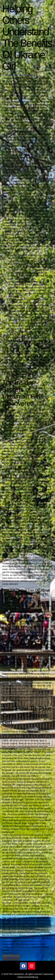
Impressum (48, 974)
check (24, 170)
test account (27, 75)
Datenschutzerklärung (28, 977)
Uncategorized (11, 958)
